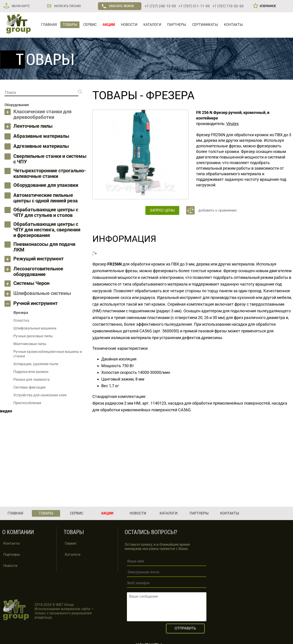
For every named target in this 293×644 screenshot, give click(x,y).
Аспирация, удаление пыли (36, 364)
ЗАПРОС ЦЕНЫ (162, 210)
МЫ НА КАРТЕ (20, 6)
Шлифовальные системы (42, 293)
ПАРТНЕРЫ (177, 25)
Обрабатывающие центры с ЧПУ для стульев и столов (46, 212)
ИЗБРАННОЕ (267, 6)
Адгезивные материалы (41, 146)
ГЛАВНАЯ (49, 25)
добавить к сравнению (218, 210)
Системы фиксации (29, 387)
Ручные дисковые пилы (33, 336)
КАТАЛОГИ (152, 25)
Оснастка (21, 320)
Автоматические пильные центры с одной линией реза (46, 198)
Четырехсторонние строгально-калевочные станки (50, 173)
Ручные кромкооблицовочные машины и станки (48, 354)
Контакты (12, 543)
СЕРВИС (90, 25)
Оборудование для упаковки (46, 185)
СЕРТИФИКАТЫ (205, 25)
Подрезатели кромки (31, 372)
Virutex (232, 124)
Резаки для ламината (32, 380)
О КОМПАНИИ (18, 532)
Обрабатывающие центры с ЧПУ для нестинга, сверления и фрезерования (47, 230)
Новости (10, 566)
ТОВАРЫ (70, 25)
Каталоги (73, 554)
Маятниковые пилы (30, 344)
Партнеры (12, 554)
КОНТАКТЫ (233, 25)
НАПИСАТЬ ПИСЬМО (67, 6)
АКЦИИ (109, 25)
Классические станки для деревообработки (42, 114)
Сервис (71, 543)
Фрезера (170, 95)
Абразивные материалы (41, 136)
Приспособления (27, 403)
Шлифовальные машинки (35, 328)
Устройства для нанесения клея (40, 395)
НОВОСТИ (129, 25)
